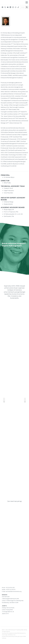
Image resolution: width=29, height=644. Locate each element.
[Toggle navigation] (27, 2)
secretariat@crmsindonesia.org (13, 591)
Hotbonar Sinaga (9, 202)
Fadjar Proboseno (9, 191)
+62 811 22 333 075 (11, 589)
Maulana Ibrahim (8, 204)
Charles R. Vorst (8, 188)
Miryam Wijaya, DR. (9, 210)
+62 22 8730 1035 (10, 588)
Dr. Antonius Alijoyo (9, 177)
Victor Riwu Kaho (8, 193)
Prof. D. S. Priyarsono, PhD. (11, 212)
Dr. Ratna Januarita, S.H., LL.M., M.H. (13, 214)
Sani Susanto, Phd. (9, 216)
